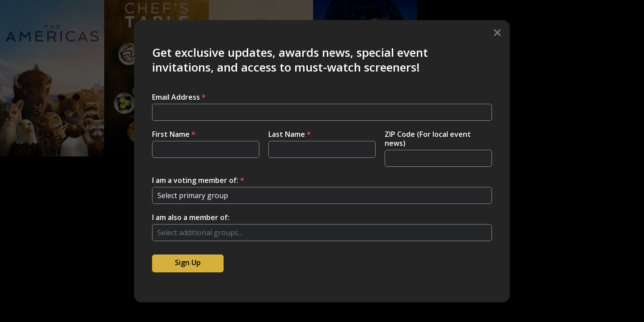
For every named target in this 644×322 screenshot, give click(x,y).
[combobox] (322, 233)
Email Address (179, 97)
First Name (174, 134)
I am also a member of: (191, 217)
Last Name (290, 134)
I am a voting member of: (198, 180)
